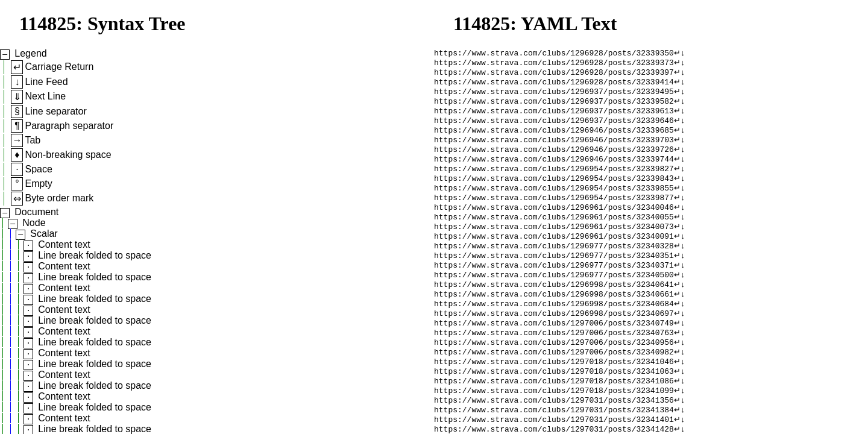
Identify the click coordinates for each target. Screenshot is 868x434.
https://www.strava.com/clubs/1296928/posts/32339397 (554, 75)
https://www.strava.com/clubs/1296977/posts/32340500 (554, 303)
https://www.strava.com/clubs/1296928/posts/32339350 (554, 54)
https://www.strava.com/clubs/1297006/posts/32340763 (554, 368)
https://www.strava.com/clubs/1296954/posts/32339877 (554, 216)
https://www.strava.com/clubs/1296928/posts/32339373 (554, 64)
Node (34, 223)
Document (36, 212)
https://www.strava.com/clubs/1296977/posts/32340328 (554, 271)
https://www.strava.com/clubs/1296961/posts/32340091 (554, 260)
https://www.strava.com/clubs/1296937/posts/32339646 (554, 130)
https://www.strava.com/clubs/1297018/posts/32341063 (554, 412)
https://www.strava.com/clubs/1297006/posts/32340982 (554, 390)
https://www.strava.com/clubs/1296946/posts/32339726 (554, 162)
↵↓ (680, 54)
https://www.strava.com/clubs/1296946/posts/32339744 (554, 173)
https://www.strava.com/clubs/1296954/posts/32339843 (554, 195)
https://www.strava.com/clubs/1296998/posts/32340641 (554, 314)
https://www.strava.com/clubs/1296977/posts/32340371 (554, 292)
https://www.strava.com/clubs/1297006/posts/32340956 (554, 379)
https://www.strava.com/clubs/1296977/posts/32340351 (554, 281)
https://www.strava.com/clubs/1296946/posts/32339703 (554, 151)
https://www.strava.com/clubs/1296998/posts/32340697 (554, 347)
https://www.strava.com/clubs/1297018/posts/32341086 (554, 423)
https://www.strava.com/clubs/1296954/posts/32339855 (554, 206)
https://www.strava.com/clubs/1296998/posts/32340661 (554, 325)
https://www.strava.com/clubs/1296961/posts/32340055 (554, 238)
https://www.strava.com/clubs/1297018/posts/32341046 (554, 401)
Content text (64, 244)
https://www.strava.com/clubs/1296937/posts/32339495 (554, 97)
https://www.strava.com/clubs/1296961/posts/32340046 (554, 227)
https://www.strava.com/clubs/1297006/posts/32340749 (554, 357)
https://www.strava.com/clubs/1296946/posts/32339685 (554, 140)
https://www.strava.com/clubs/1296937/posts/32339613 (554, 119)
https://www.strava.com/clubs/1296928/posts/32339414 (554, 86)
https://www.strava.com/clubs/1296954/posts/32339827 (554, 184)
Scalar (44, 234)
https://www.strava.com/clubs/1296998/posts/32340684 (554, 336)
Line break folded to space (95, 255)
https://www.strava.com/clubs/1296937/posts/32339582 (554, 108)
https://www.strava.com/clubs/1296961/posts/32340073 (554, 249)
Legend (30, 53)
